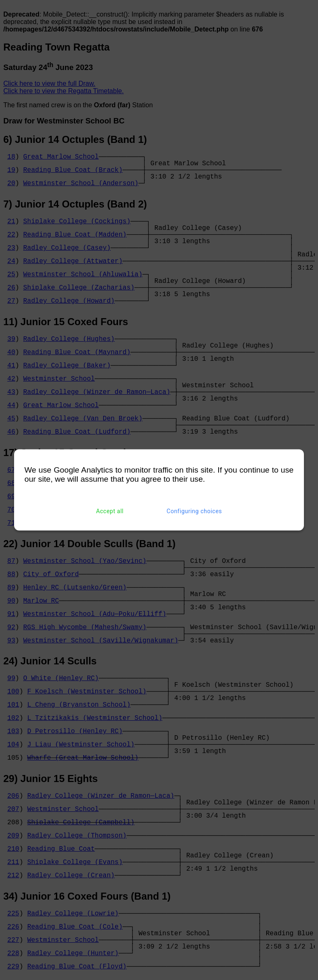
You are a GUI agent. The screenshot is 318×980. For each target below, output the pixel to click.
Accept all (110, 511)
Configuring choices (194, 511)
